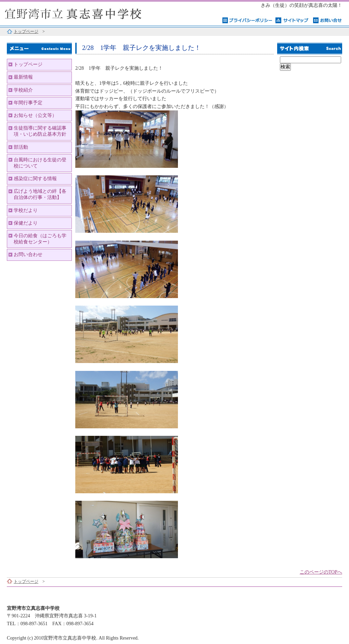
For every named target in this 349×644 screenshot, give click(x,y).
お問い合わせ (28, 254)
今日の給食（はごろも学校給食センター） (40, 239)
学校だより (26, 210)
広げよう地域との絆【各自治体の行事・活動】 (40, 194)
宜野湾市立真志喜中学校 (86, 13)
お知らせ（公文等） (35, 115)
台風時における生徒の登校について (40, 163)
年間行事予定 (28, 103)
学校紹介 (23, 90)
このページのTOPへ (321, 572)
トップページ (26, 31)
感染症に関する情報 (35, 179)
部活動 (21, 147)
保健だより (26, 223)
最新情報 (23, 77)
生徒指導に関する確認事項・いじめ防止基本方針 (40, 131)
